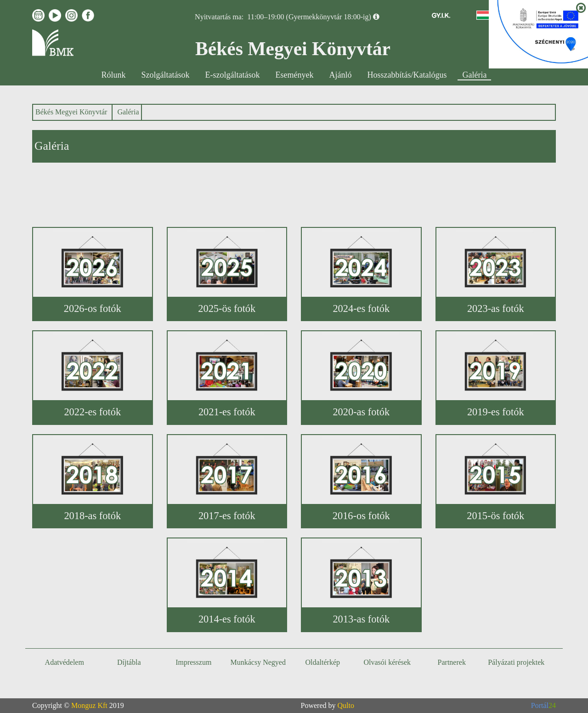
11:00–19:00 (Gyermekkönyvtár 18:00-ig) (309, 17)
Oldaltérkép (322, 662)
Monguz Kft (89, 705)
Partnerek (452, 662)
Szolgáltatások (166, 75)
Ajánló (341, 75)
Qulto (346, 705)
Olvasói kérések (387, 662)
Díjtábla (129, 662)
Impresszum (193, 662)
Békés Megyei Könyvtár (71, 112)
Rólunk (114, 75)
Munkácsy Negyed (258, 662)
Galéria (474, 75)
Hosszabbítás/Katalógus (407, 75)
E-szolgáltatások (233, 75)
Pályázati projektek (516, 662)
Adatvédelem (65, 662)
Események (295, 75)
